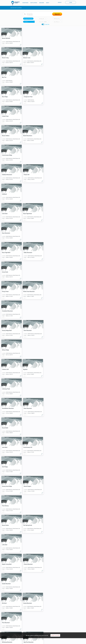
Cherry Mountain (28, 428)
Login (71, 2)
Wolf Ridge (27, 350)
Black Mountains (6, 116)
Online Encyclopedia (16, 8)
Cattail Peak (5, 97)
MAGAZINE (42, 3)
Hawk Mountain (28, 564)
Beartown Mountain (7, 506)
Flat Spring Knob (6, 408)
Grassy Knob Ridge (7, 369)
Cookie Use (42, 642)
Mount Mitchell (6, 38)
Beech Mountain (28, 584)
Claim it (3, 45)
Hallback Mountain (7, 136)
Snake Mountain (6, 447)
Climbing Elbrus (7, 622)
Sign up (60, 2)
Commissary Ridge (29, 116)
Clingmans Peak (28, 77)
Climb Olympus (47, 626)
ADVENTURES (25, 3)
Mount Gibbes (27, 97)
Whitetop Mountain (7, 486)
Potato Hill (27, 136)
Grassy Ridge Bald (7, 253)
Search (57, 14)
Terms (23, 642)
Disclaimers (48, 642)
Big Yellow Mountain (7, 584)
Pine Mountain (28, 467)
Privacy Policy (29, 642)
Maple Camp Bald (7, 428)
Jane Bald (26, 330)
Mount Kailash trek (68, 626)
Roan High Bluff (6, 194)
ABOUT (48, 3)
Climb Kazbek (47, 624)
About (65, 630)
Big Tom (26, 58)
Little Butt (26, 408)
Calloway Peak (28, 291)
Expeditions (27, 631)
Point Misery (5, 389)
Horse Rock (5, 214)
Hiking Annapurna (68, 624)
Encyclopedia (27, 630)
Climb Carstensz (27, 626)
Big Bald (26, 506)
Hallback (4, 155)
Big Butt (4, 291)
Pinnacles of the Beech (30, 603)
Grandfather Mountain (8, 311)
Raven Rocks (27, 389)
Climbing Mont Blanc (8, 626)
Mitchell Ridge (28, 525)
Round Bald (5, 330)
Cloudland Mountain (29, 233)
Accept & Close (55, 635)
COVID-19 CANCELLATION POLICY (59, 642)
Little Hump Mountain (30, 545)
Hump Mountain (6, 467)
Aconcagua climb (28, 622)
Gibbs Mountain (28, 194)
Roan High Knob (6, 175)
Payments (36, 642)
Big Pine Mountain (29, 486)
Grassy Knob (5, 564)
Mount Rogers (27, 369)
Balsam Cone (6, 58)
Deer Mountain (28, 253)
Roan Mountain (28, 175)
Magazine (46, 630)
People (45, 631)
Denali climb (27, 624)
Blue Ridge (5, 77)
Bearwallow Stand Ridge (8, 545)
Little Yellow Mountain (8, 525)
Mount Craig (27, 38)
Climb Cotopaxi (47, 622)
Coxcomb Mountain (7, 603)
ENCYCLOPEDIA (34, 3)
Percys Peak (27, 214)
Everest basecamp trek (69, 622)
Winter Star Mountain (8, 233)
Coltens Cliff (27, 272)
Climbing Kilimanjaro (8, 624)
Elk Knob (26, 447)
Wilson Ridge (5, 272)
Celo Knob (26, 155)
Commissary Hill (6, 350)
